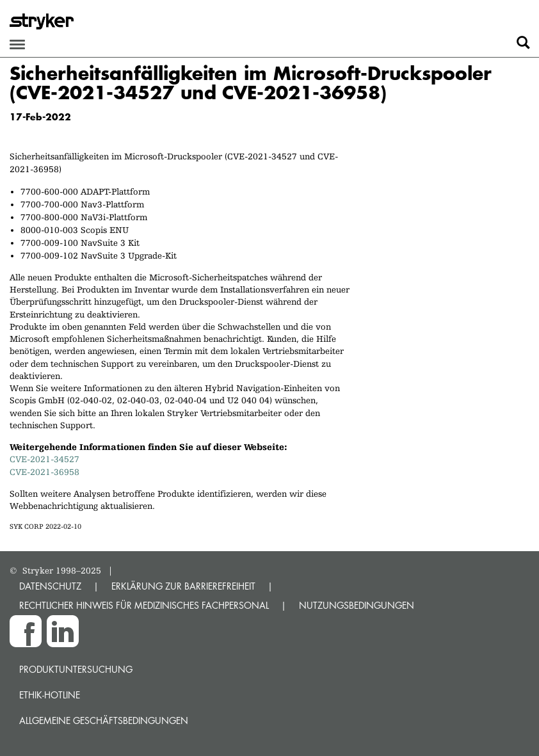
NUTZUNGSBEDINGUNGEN (357, 605)
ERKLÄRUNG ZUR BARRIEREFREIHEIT (183, 586)
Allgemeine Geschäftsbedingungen (104, 720)
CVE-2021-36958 (44, 472)
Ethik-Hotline (50, 695)
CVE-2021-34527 (44, 459)
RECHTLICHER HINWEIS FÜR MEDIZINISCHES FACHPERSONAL (144, 605)
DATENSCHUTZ (50, 586)
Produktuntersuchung (76, 669)
